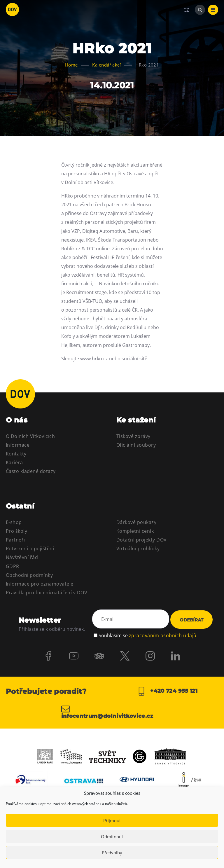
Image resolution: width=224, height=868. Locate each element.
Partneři (15, 540)
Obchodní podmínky (29, 575)
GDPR (13, 566)
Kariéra (14, 462)
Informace (18, 445)
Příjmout (112, 820)
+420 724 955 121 (167, 691)
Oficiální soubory (136, 445)
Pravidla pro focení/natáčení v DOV (47, 593)
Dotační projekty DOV (142, 540)
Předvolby (112, 853)
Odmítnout (112, 836)
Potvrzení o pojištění (30, 549)
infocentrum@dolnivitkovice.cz (107, 712)
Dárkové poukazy (136, 522)
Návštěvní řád (22, 557)
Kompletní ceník (135, 531)
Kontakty (16, 454)
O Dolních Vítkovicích (30, 436)
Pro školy (16, 531)
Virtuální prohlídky (138, 549)
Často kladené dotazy (31, 471)
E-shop (14, 522)
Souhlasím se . (148, 635)
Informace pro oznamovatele (40, 584)
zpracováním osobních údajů (163, 635)
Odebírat (191, 620)
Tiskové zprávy (133, 436)
